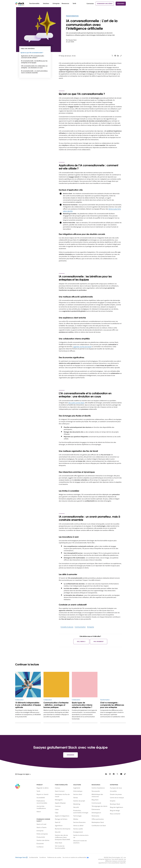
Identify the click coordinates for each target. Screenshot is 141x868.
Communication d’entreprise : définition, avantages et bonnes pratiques (56, 705)
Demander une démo (105, 4)
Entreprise (91, 627)
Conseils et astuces (67, 627)
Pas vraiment (99, 642)
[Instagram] (110, 774)
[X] (117, 774)
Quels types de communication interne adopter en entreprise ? (82, 705)
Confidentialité (33, 857)
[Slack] (20, 4)
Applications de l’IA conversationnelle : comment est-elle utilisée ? (33, 57)
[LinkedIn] (106, 774)
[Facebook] (114, 774)
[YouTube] (121, 774)
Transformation (72, 16)
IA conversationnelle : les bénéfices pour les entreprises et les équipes (34, 62)
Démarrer (121, 4)
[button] (23, 774)
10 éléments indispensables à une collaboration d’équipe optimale (28, 705)
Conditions (43, 857)
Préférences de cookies (54, 857)
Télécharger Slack (21, 857)
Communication (80, 627)
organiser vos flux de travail (82, 347)
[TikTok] (125, 774)
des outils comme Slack (76, 403)
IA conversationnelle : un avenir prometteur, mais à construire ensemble (34, 72)
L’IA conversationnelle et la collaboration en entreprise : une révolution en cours (34, 67)
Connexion (90, 4)
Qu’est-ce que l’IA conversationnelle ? (32, 53)
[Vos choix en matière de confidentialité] (75, 857)
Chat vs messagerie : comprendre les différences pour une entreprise (112, 705)
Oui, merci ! (81, 642)
